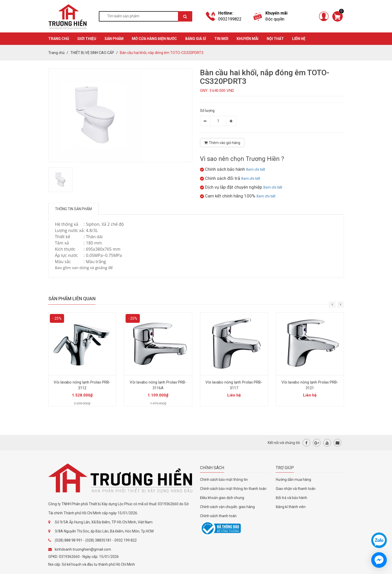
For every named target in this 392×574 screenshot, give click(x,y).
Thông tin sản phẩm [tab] (73, 209)
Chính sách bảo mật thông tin (224, 480)
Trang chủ (56, 53)
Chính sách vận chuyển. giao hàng (227, 507)
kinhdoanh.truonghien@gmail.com (83, 549)
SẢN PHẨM (114, 39)
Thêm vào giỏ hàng (222, 143)
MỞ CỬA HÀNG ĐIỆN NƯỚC (154, 39)
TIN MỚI (221, 39)
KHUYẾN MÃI (247, 39)
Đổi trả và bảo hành (291, 498)
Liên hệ (299, 39)
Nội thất (275, 39)
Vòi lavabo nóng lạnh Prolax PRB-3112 (82, 385)
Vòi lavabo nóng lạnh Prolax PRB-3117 (234, 385)
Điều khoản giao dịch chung (222, 498)
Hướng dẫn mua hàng (293, 480)
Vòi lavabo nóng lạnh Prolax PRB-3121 (310, 385)
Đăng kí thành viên (291, 507)
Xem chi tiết (256, 169)
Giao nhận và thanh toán (296, 489)
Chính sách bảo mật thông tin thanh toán (233, 489)
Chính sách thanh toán (218, 516)
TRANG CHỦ (59, 39)
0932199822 (230, 19)
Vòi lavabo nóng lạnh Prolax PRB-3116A (158, 385)
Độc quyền (275, 19)
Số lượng (207, 111)
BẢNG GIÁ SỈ (196, 39)
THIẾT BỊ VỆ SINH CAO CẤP (92, 53)
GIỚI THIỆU (87, 39)
